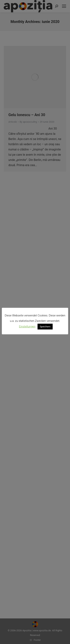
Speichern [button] (45, 327)
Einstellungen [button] (27, 326)
